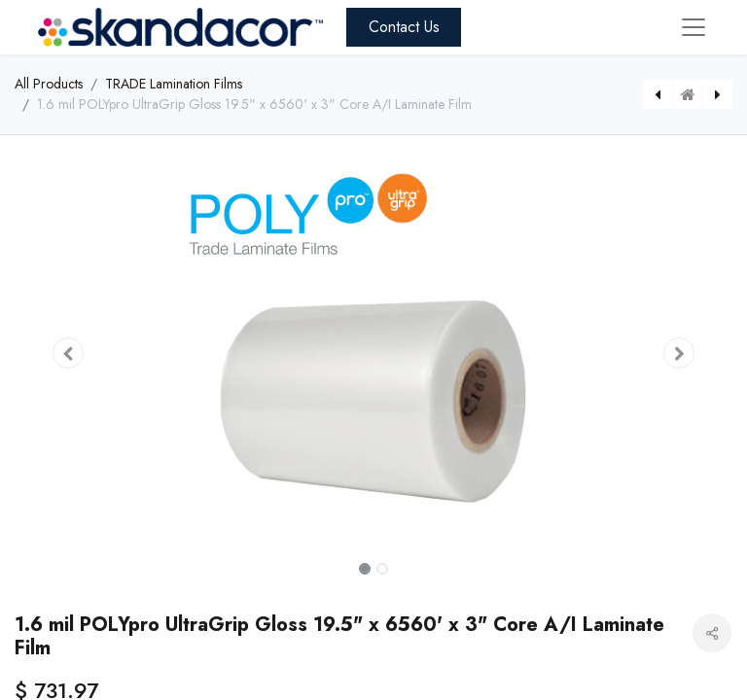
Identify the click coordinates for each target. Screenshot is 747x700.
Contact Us (404, 27)
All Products (49, 84)
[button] (69, 353)
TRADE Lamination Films (174, 84)
